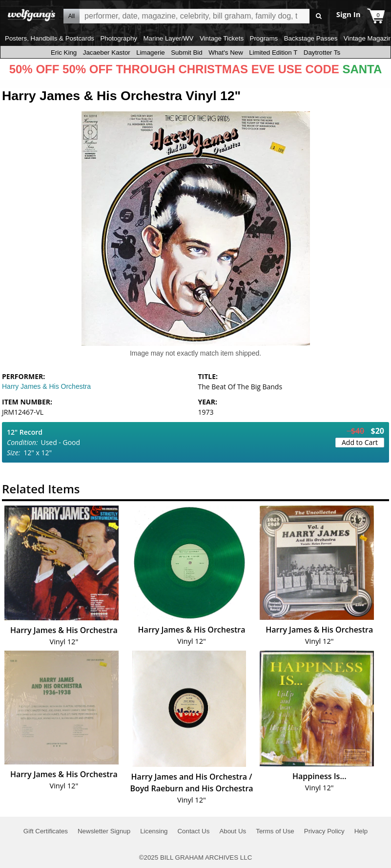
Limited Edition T (273, 53)
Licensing (154, 831)
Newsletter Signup (104, 831)
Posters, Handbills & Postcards (50, 38)
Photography (119, 38)
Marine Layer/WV (168, 38)
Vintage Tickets (222, 38)
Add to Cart (360, 442)
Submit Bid (186, 53)
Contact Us (193, 831)
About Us (233, 831)
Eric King (64, 53)
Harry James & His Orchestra (46, 386)
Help (361, 831)
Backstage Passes (311, 38)
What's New (226, 53)
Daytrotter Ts (322, 53)
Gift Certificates (46, 831)
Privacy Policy (324, 831)
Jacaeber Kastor (107, 53)
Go (319, 16)
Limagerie (151, 53)
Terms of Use (275, 831)
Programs (264, 38)
